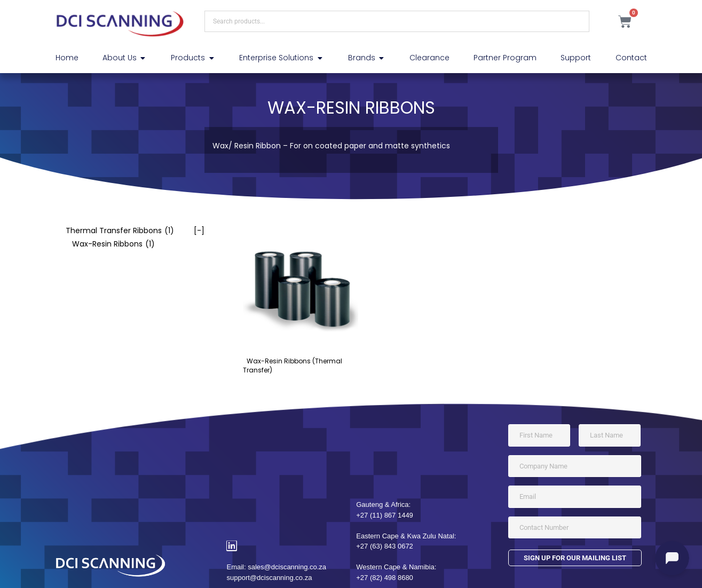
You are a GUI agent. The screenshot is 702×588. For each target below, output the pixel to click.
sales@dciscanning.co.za (287, 567)
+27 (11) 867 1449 (385, 515)
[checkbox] (130, 231)
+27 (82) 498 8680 (385, 578)
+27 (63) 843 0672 (385, 546)
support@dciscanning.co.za (269, 578)
